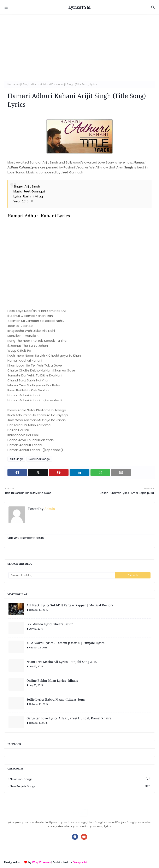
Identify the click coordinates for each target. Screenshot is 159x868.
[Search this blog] (62, 575)
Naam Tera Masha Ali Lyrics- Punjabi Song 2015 (62, 662)
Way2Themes (41, 862)
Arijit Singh (24, 84)
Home (11, 84)
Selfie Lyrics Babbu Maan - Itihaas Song (56, 699)
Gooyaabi (80, 862)
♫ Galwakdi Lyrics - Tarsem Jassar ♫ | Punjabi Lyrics (66, 643)
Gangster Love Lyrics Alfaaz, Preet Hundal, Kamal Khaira (69, 718)
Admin (49, 509)
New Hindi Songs (39, 459)
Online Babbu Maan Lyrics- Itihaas (52, 680)
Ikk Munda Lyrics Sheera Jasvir (50, 624)
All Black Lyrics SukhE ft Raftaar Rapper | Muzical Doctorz (70, 605)
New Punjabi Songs (80, 786)
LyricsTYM (79, 7)
